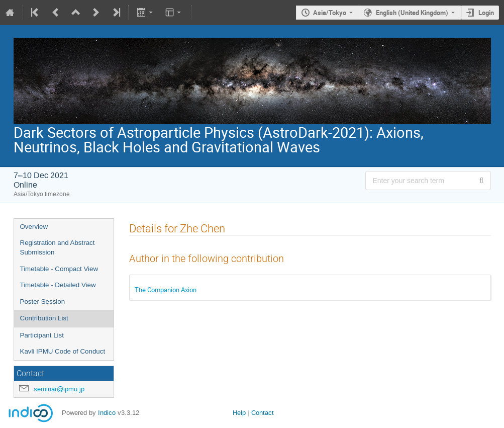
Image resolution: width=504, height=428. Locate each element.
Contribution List (44, 318)
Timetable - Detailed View (58, 285)
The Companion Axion (166, 290)
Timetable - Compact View (59, 269)
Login (486, 13)
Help (239, 413)
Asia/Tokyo (330, 13)
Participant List (42, 335)
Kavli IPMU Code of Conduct (63, 351)
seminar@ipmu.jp (59, 389)
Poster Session (43, 302)
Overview (34, 227)
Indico (107, 413)
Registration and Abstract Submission (58, 247)
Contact (263, 413)
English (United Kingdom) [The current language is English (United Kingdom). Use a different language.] (412, 13)
